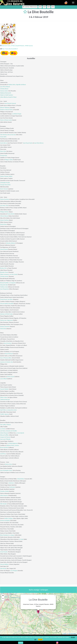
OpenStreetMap (72, 634)
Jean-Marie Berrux (39, 143)
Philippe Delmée (4, 212)
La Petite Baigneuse (13, 443)
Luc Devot (3, 429)
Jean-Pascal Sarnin (28, 143)
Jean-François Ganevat (10, 103)
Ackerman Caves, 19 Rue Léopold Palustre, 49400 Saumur (17, 46)
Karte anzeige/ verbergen (38, 590)
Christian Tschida (5, 491)
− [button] (3, 599)
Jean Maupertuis (5, 289)
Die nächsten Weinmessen (30, 7)
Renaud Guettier (4, 283)
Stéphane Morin (10, 445)
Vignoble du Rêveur (21, 85)
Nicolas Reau (4, 224)
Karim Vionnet (4, 189)
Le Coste (21, 539)
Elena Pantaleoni (5, 535)
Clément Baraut (4, 216)
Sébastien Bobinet (11, 243)
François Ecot (4, 155)
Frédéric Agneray (5, 414)
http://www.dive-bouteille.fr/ (10, 49)
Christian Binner (4, 89)
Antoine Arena (9, 464)
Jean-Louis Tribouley (5, 439)
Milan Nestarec (4, 495)
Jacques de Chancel (5, 437)
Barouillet (11, 304)
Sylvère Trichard (4, 176)
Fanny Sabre (3, 137)
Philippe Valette (9, 160)
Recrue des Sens (12, 135)
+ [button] (3, 596)
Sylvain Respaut (4, 433)
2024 (44, 7)
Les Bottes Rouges (17, 114)
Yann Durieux (4, 135)
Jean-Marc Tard (4, 206)
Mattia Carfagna (9, 518)
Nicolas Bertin (11, 214)
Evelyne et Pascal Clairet (6, 110)
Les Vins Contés (13, 274)
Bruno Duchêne (4, 448)
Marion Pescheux (5, 199)
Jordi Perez (3, 454)
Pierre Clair (3, 151)
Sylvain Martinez (4, 220)
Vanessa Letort (4, 91)
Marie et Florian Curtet (6, 120)
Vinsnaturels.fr (13, 3)
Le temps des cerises (12, 410)
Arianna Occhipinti (5, 521)
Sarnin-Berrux (4, 143)
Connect (21, 643)
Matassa (9, 425)
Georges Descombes (5, 185)
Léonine (17, 445)
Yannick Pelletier (4, 389)
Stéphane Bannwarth (6, 93)
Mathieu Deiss (12, 85)
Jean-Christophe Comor (6, 470)
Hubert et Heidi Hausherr (7, 95)
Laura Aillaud (4, 379)
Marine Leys (3, 320)
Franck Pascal (4, 299)
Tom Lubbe (3, 425)
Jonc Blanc (10, 299)
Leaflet (64, 634)
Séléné (11, 176)
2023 (49, 7)
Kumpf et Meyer (13, 97)
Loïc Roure (3, 431)
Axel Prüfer (3, 410)
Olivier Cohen (4, 397)
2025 (40, 7)
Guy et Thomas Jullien (6, 358)
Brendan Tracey (4, 272)
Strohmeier (12, 487)
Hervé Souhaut (8, 343)
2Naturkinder (21, 479)
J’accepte (40, 640)
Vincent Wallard (4, 564)
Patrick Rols (3, 329)
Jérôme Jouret (11, 377)
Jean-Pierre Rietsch (5, 87)
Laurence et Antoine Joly (6, 362)
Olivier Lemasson (5, 274)
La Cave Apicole (20, 433)
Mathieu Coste (4, 287)
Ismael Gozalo (4, 552)
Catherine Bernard (5, 400)
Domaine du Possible (12, 431)
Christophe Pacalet (5, 183)
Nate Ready (3, 568)
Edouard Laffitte (4, 435)
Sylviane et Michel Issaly (6, 314)
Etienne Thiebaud (5, 108)
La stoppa (12, 535)
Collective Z (11, 483)
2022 (53, 7)
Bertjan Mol (3, 268)
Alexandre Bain (4, 285)
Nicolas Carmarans (5, 327)
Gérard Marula (4, 249)
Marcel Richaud (9, 354)
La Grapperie (12, 283)
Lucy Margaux (14, 571)
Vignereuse (10, 320)
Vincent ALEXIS (4, 304)
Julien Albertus (4, 97)
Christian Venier (4, 276)
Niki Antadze (3, 504)
